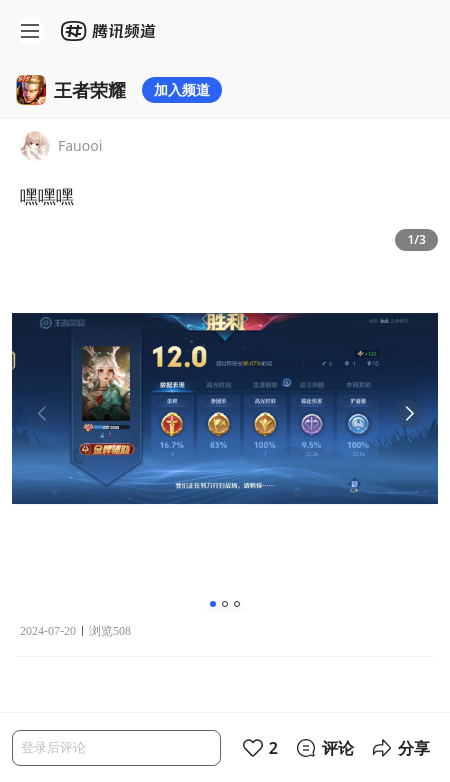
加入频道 (182, 89)
